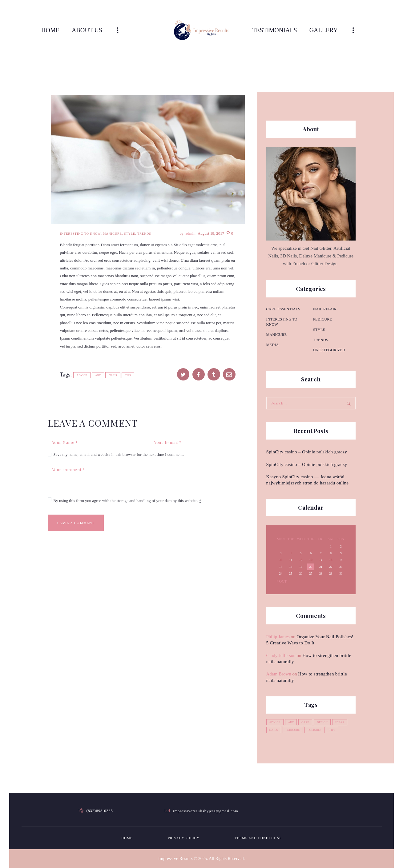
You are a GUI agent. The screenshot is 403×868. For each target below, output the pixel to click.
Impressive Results (175, 858)
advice (82, 375)
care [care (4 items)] (308, 722)
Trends (144, 234)
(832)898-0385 (100, 811)
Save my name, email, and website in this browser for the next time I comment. (119, 455)
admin (191, 233)
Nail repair (278, 350)
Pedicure (322, 309)
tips (128, 375)
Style (130, 234)
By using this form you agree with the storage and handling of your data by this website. (127, 502)
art (98, 375)
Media (272, 340)
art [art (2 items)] (292, 722)
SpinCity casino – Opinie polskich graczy (305, 451)
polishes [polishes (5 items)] (318, 730)
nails (113, 375)
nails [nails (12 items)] (274, 730)
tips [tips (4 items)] (337, 730)
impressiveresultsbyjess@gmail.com (206, 811)
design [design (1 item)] (326, 722)
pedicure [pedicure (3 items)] (295, 730)
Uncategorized (328, 340)
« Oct (281, 581)
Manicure (113, 234)
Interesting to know (81, 234)
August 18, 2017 (211, 233)
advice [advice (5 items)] (276, 722)
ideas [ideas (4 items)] (344, 722)
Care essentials (283, 309)
